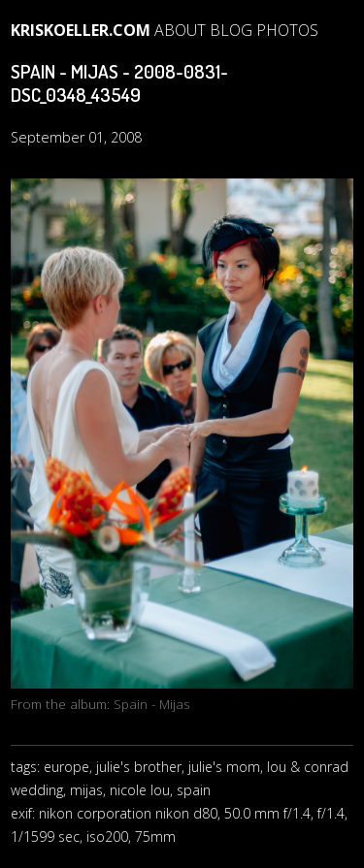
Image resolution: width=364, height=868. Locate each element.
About (180, 30)
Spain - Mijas (152, 704)
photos (287, 30)
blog (231, 30)
